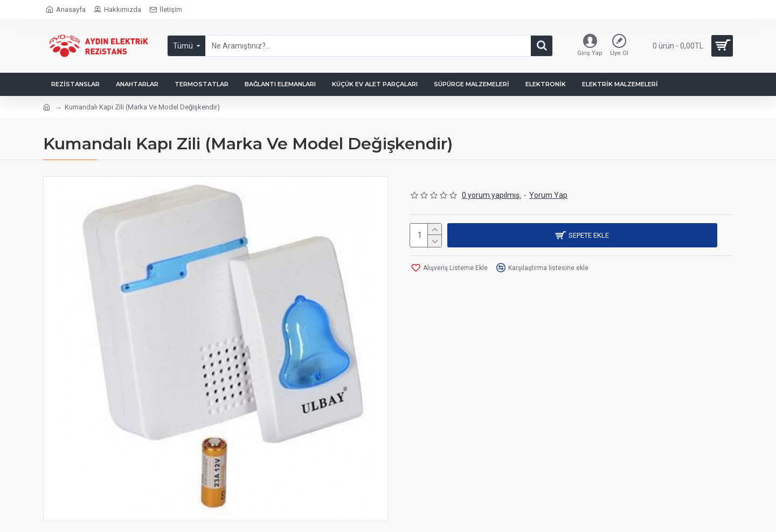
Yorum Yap (548, 195)
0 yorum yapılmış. (491, 195)
